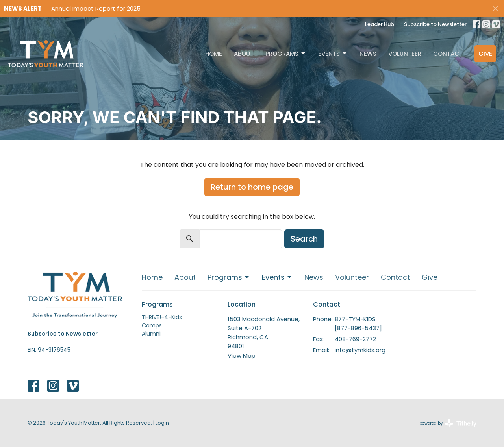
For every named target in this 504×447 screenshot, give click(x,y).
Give (485, 54)
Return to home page (252, 187)
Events (333, 54)
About (244, 54)
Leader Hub (380, 24)
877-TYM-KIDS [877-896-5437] (358, 323)
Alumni (151, 334)
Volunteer (405, 54)
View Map (242, 356)
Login (162, 423)
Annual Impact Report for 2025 (96, 8)
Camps (152, 325)
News (368, 54)
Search (304, 239)
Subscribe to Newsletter (435, 24)
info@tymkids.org (360, 350)
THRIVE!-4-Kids (162, 317)
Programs (286, 54)
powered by (448, 423)
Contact (448, 54)
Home (214, 54)
